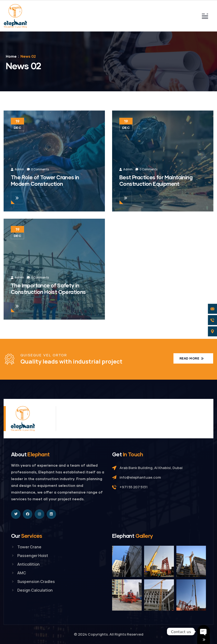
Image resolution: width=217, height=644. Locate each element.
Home (11, 56)
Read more (190, 358)
